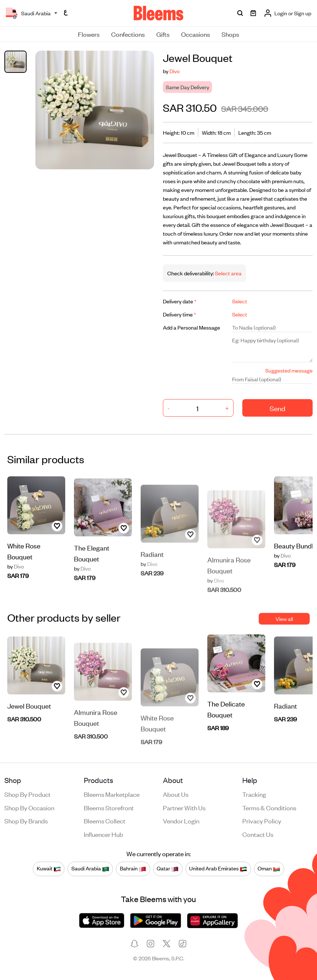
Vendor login (181, 820)
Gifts (163, 34)
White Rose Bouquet (24, 563)
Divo (175, 71)
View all (284, 619)
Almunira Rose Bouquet (229, 582)
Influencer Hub (103, 834)
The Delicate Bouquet (226, 721)
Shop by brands (26, 820)
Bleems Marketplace (112, 794)
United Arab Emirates (218, 869)
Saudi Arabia (90, 869)
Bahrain (133, 869)
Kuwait (49, 869)
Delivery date (180, 301)
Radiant (152, 577)
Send (277, 408)
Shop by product (28, 794)
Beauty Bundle (296, 557)
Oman (269, 869)
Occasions (195, 34)
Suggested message (289, 370)
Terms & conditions (269, 807)
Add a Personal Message (191, 327)
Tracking (254, 794)
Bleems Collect (105, 820)
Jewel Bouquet (29, 733)
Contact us (258, 834)
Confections (128, 34)
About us (176, 794)
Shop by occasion (29, 807)
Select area (228, 273)
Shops (230, 34)
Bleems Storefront (109, 807)
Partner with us (184, 807)
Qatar (168, 869)
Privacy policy (262, 820)
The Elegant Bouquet (92, 580)
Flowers (89, 34)
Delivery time (179, 314)
